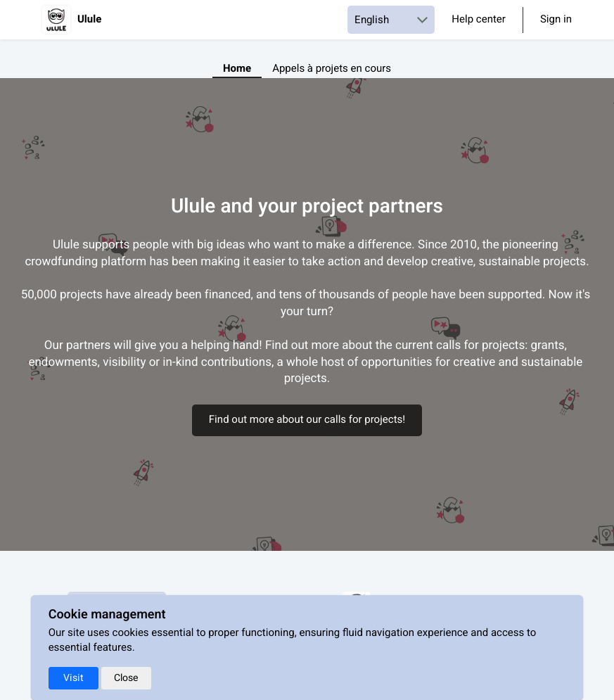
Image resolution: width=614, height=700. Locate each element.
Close (126, 678)
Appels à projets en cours (332, 69)
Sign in (556, 20)
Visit (73, 678)
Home (237, 69)
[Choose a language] (391, 20)
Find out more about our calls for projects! (307, 420)
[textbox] (307, 312)
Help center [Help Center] (479, 20)
